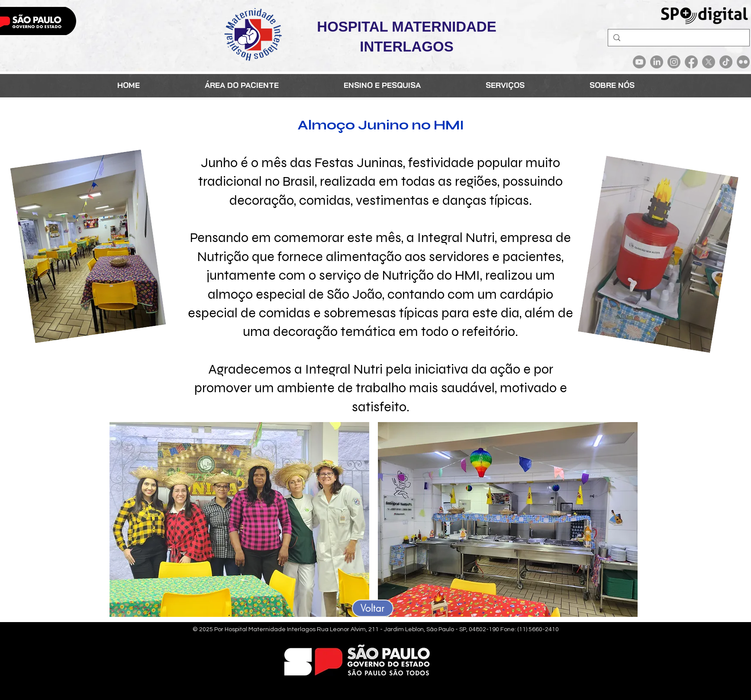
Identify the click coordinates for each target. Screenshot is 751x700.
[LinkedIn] (657, 62)
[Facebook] (691, 62)
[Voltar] (373, 608)
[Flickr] (743, 62)
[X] (709, 62)
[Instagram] (674, 62)
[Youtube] (639, 62)
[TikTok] (726, 62)
